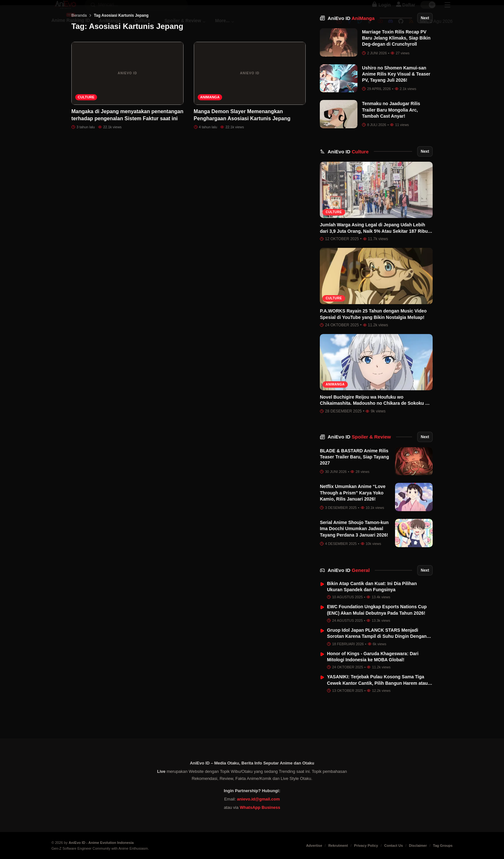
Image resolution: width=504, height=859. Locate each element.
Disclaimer (418, 845)
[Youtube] (380, 28)
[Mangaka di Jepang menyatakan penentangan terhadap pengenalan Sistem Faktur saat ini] (127, 106)
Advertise (314, 845)
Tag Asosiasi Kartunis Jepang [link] (121, 48)
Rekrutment (338, 845)
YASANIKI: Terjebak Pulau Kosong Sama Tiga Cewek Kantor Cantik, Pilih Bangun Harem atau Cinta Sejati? (377, 715)
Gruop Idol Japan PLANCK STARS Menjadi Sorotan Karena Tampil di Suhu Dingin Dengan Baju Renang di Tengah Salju (377, 669)
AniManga (210, 130)
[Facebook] (349, 28)
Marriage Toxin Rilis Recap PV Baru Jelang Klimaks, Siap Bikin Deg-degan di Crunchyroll (396, 71)
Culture (86, 130)
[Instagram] (339, 28)
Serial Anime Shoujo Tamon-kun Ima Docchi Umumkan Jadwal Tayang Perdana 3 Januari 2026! (354, 561)
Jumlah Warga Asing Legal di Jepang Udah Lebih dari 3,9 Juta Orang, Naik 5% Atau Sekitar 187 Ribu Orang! (374, 264)
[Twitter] (360, 28)
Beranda (79, 48)
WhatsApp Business (260, 807)
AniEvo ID (351, 51)
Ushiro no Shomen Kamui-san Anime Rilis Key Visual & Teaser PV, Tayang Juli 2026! (396, 107)
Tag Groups (443, 845)
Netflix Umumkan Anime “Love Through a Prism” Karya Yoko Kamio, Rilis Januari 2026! (353, 525)
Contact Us (393, 845)
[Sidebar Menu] (447, 12)
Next (425, 50)
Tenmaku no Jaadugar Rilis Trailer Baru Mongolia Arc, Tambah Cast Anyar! (391, 142)
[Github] (401, 28)
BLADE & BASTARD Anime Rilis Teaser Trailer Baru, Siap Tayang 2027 (354, 489)
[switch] (428, 12)
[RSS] (411, 28)
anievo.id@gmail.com (258, 799)
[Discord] (391, 28)
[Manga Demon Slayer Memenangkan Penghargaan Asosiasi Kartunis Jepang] (250, 106)
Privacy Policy (366, 845)
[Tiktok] (370, 28)
